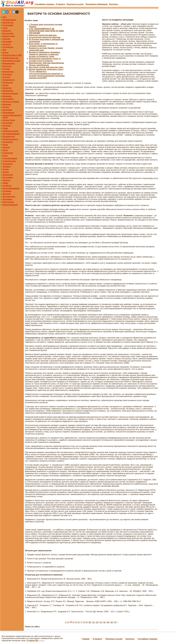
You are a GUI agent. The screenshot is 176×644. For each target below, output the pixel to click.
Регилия (6, 147)
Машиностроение (10, 93)
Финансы (6, 180)
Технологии (8, 164)
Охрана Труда (9, 120)
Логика (5, 85)
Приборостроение (10, 131)
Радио (5, 145)
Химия (5, 183)
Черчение (7, 191)
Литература (8, 83)
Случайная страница (44, 4)
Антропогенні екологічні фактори (45, 37)
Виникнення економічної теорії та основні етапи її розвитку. (45, 60)
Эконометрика (9, 197)
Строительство (9, 161)
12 (97, 622)
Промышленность (10, 139)
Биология (7, 31)
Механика (7, 104)
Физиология (8, 175)
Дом (4, 50)
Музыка (6, 107)
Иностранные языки (11, 61)
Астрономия (8, 25)
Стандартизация (10, 158)
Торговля (6, 167)
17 (115, 622)
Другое (6, 52)
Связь (5, 150)
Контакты (114, 4)
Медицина (7, 96)
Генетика (6, 39)
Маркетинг (7, 88)
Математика (8, 91)
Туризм (6, 169)
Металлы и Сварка (11, 102)
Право (5, 128)
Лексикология (8, 80)
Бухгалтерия (8, 33)
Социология (8, 153)
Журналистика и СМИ (12, 55)
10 (90, 622)
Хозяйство (7, 186)
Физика (6, 172)
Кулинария (7, 74)
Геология (6, 44)
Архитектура (8, 22)
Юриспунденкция (10, 205)
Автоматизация (9, 20)
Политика (7, 126)
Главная (86, 639)
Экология (7, 194)
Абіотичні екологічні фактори (43, 35)
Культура (6, 77)
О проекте (60, 4)
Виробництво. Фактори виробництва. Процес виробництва (47, 64)
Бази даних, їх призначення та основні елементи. (43, 45)
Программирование (11, 134)
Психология (8, 142)
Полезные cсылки (75, 4)
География (7, 42)
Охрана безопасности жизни (12, 116)
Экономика (7, 199)
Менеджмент (8, 99)
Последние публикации (97, 4)
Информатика (9, 63)
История (6, 69)
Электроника (8, 202)
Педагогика (7, 123)
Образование (8, 113)
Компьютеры (8, 72)
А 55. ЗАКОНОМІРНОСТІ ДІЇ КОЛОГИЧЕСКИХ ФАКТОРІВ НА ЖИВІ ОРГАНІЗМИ (46, 31)
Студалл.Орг (33, 640)
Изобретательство (10, 58)
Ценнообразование (11, 188)
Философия (8, 177)
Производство (9, 136)
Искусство (7, 66)
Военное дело (9, 36)
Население (7, 110)
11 (93, 622)
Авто (5, 17)
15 (108, 622)
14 (104, 622)
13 (101, 622)
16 (112, 622)
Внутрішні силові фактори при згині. (46, 67)
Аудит (5, 28)
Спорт (5, 156)
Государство (8, 47)
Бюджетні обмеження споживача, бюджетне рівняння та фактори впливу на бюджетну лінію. (45, 54)
